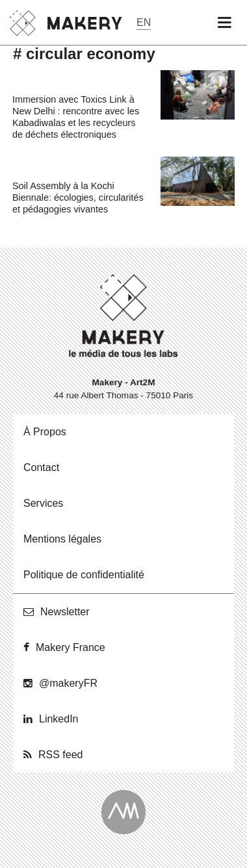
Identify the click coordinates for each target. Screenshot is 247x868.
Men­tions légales (62, 539)
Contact (41, 467)
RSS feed (60, 755)
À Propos (45, 432)
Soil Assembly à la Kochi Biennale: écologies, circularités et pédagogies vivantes (78, 198)
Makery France (71, 647)
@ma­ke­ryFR (68, 683)
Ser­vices (43, 503)
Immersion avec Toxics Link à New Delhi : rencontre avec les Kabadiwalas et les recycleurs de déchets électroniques (76, 117)
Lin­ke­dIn (59, 719)
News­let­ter (65, 612)
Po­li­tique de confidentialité (84, 575)
